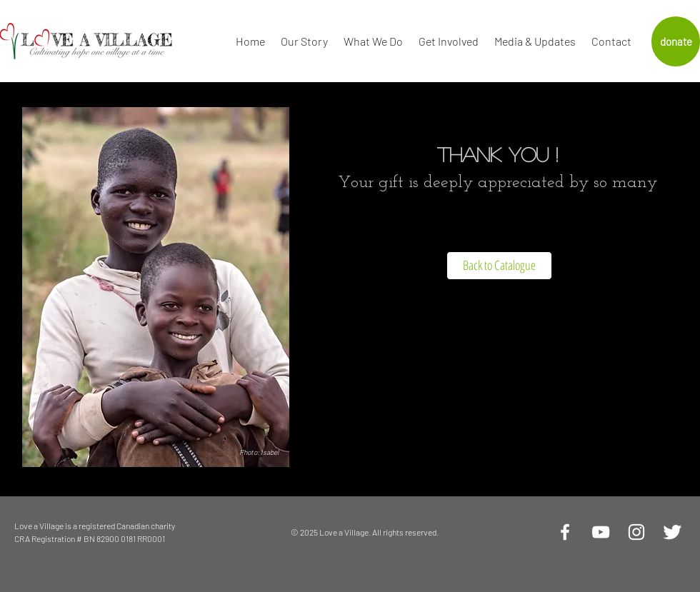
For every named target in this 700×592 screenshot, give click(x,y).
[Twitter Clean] (672, 532)
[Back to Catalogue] (499, 266)
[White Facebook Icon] (565, 532)
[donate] (676, 41)
